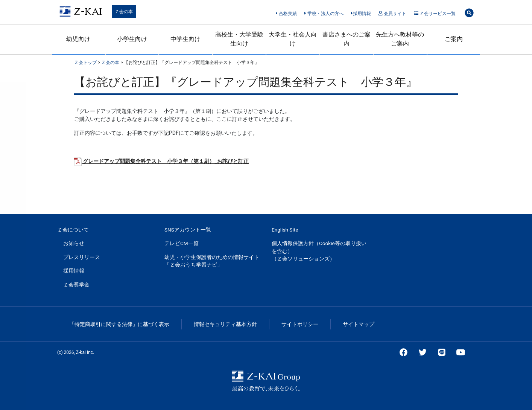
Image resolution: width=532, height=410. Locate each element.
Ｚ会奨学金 (76, 285)
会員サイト (392, 14)
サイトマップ (359, 324)
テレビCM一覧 (182, 243)
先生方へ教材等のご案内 (400, 39)
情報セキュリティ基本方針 (225, 324)
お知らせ (74, 243)
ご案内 (454, 39)
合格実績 (286, 14)
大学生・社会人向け (293, 39)
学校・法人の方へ (324, 14)
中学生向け (185, 39)
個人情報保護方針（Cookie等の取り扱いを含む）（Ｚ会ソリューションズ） (319, 251)
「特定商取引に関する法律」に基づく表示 (119, 324)
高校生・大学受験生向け (239, 39)
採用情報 (361, 14)
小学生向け (132, 39)
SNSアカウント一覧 (188, 230)
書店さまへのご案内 (347, 39)
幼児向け (78, 39)
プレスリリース (82, 257)
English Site (285, 230)
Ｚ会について (73, 230)
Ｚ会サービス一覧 (435, 14)
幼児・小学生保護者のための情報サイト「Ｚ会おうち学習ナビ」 (212, 261)
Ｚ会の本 (124, 12)
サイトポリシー (300, 324)
